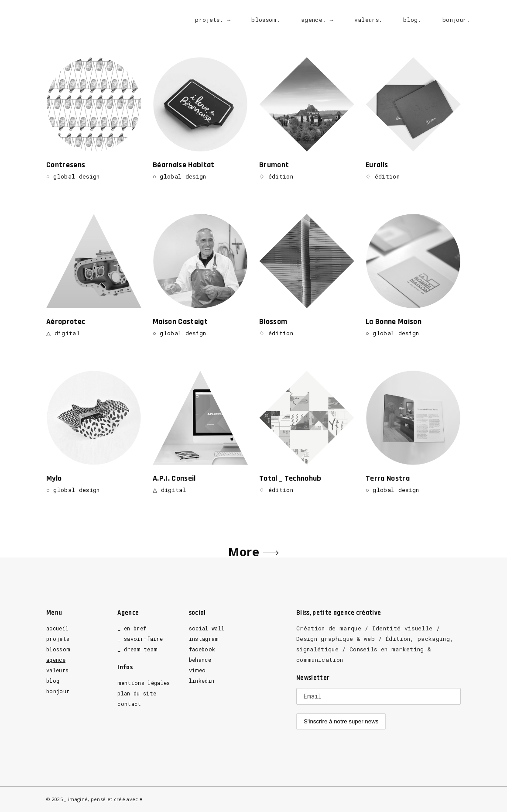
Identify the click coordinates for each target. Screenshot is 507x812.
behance (200, 660)
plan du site (137, 693)
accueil (57, 628)
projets (58, 639)
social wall (207, 628)
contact (129, 704)
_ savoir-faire (140, 639)
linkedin (202, 681)
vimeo (197, 670)
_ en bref (132, 628)
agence (56, 660)
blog (53, 681)
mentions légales (144, 683)
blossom (58, 649)
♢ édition (276, 176)
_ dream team (137, 649)
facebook (202, 649)
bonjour (58, 691)
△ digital (64, 333)
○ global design (73, 176)
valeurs (57, 670)
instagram (204, 639)
